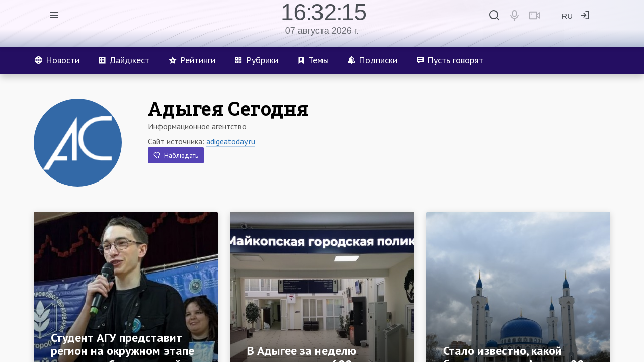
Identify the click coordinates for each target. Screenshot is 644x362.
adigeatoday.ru (231, 141)
